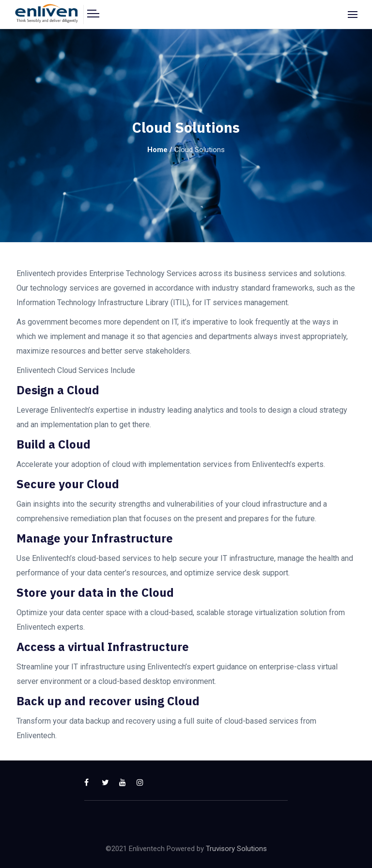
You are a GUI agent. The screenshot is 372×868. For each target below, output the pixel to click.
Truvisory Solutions (236, 849)
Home (157, 150)
